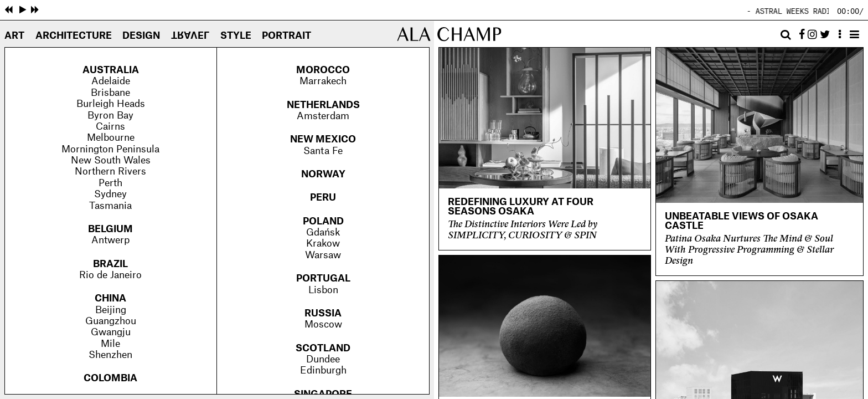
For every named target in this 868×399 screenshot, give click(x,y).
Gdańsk (323, 232)
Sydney (110, 194)
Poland (323, 221)
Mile (110, 344)
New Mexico (323, 139)
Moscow (323, 324)
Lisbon (323, 290)
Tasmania (110, 206)
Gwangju (111, 332)
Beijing (111, 310)
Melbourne (111, 138)
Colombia (110, 378)
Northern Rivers (110, 172)
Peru (323, 198)
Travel (190, 34)
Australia (111, 70)
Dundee (323, 359)
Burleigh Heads (111, 104)
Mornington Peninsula (110, 149)
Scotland (323, 348)
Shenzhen (110, 355)
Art (14, 36)
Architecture (74, 36)
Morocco (323, 70)
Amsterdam (323, 116)
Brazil (110, 264)
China (110, 298)
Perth (110, 183)
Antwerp (110, 240)
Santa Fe (323, 151)
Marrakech (323, 81)
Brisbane (110, 93)
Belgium (110, 229)
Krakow (323, 244)
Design (141, 36)
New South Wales (111, 160)
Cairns (110, 127)
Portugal (323, 278)
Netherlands (323, 105)
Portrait (286, 36)
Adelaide (111, 81)
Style (236, 36)
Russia (323, 313)
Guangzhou (111, 321)
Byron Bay (110, 116)
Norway (323, 174)
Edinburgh (323, 370)
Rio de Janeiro (110, 275)
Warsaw (323, 255)
